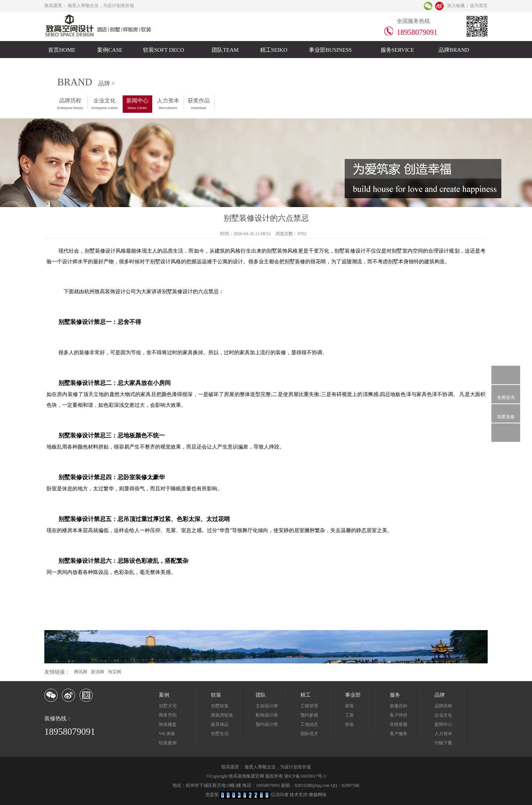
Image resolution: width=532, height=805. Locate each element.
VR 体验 (167, 734)
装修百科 (399, 706)
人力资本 (168, 104)
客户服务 (399, 734)
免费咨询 (506, 394)
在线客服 (399, 724)
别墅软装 (220, 706)
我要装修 (506, 413)
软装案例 (168, 743)
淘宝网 (115, 672)
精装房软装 (222, 715)
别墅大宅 (168, 706)
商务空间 (168, 715)
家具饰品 (220, 724)
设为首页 (479, 6)
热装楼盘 (168, 724)
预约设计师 (267, 724)
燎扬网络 (318, 795)
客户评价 (399, 715)
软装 (349, 724)
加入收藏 (456, 6)
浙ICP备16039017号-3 (305, 776)
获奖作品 (199, 104)
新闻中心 (137, 104)
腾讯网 (81, 672)
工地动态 (309, 724)
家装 (349, 706)
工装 (349, 715)
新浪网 (98, 672)
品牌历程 (70, 104)
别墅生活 (220, 734)
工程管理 (309, 706)
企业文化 (105, 104)
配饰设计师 (267, 715)
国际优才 (309, 734)
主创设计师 (267, 706)
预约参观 (309, 715)
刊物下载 (443, 743)
